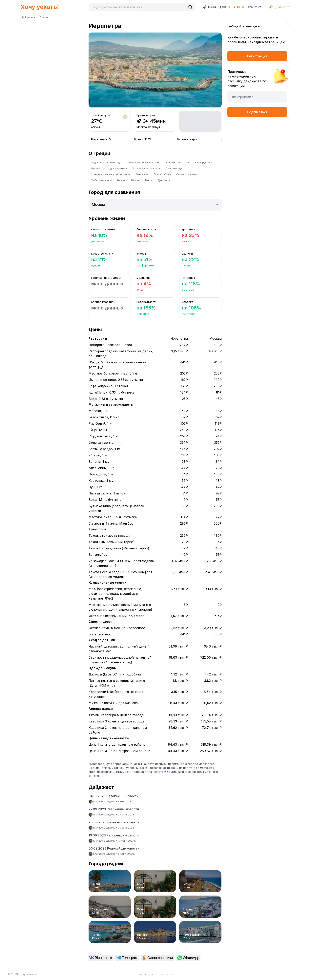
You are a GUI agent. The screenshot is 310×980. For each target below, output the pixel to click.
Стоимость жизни (186, 174)
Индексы (96, 162)
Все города (114, 162)
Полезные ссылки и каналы (143, 162)
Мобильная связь (101, 180)
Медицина (142, 174)
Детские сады (174, 168)
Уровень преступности (146, 168)
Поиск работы (162, 174)
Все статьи (165, 974)
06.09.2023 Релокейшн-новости (114, 848)
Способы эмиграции (177, 162)
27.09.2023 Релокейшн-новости (114, 809)
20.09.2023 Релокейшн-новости (114, 822)
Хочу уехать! (40, 7)
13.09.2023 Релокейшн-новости (114, 835)
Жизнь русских (203, 162)
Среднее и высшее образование (111, 174)
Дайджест (279, 7)
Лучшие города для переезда (109, 168)
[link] (101, 958)
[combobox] (138, 7)
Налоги (135, 180)
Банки (149, 180)
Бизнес (121, 180)
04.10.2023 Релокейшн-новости (114, 796)
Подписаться (257, 112)
